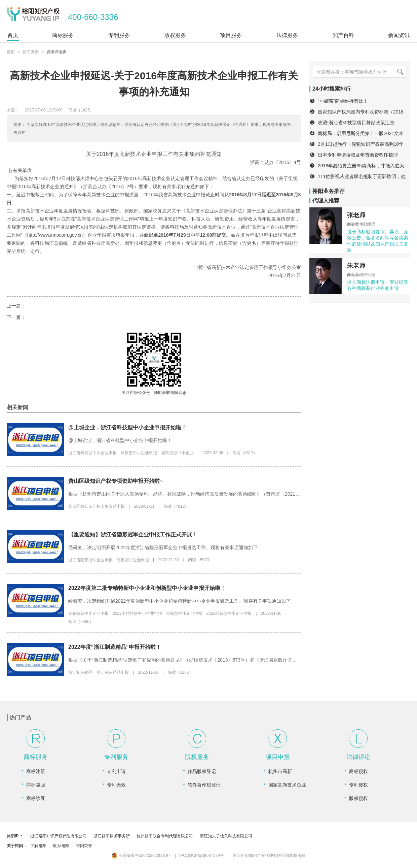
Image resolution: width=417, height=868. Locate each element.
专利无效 (116, 785)
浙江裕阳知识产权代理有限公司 (59, 836)
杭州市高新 (280, 771)
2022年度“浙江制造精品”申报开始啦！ (115, 647)
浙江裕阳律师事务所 (112, 836)
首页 (11, 52)
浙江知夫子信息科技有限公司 (226, 836)
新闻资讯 (31, 52)
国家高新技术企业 (287, 785)
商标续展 (36, 798)
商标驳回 (36, 785)
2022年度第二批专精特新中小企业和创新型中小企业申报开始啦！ (147, 588)
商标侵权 (358, 771)
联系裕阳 (61, 846)
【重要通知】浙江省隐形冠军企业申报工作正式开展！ (133, 535)
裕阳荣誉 (84, 846)
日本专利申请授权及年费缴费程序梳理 (358, 155)
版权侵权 (358, 798)
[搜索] (400, 72)
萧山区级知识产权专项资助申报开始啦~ (116, 481)
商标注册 (36, 771)
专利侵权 (358, 785)
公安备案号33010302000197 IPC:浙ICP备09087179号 (168, 856)
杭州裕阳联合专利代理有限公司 (165, 836)
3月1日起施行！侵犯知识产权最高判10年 (361, 144)
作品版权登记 (202, 771)
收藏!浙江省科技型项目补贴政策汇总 (356, 123)
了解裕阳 (38, 846)
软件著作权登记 (204, 785)
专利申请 (116, 771)
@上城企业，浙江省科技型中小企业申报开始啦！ (127, 427)
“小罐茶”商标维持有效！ (343, 101)
